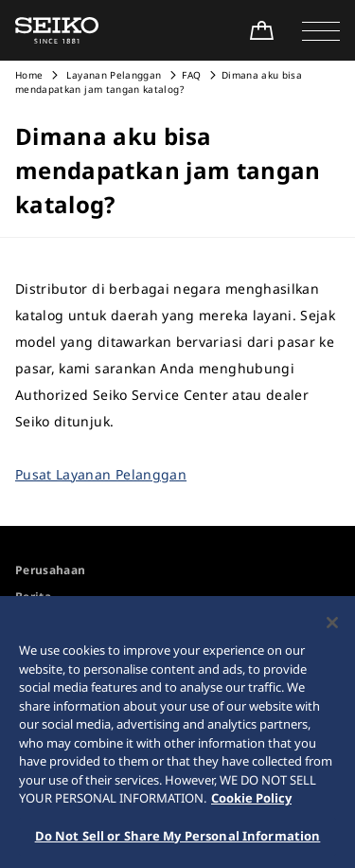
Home (29, 75)
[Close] (332, 627)
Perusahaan (51, 570)
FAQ (191, 75)
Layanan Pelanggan (112, 75)
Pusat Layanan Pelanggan (101, 474)
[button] (321, 30)
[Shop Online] (261, 30)
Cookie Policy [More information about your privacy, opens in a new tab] (251, 803)
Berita (33, 597)
